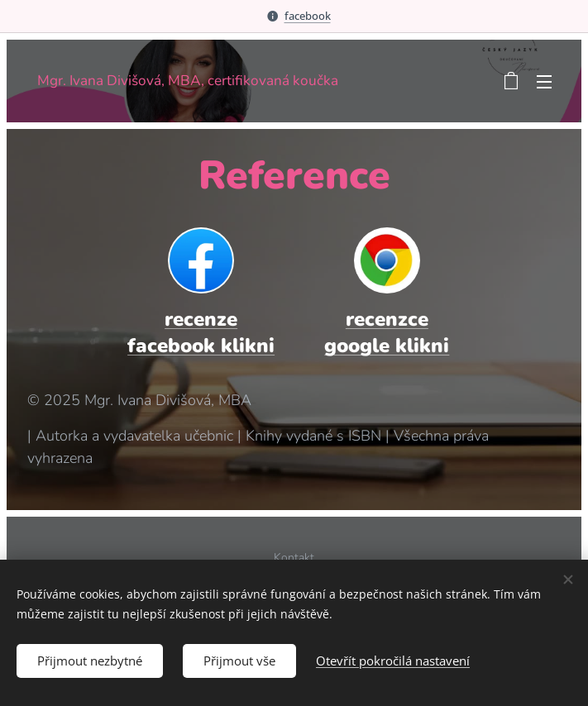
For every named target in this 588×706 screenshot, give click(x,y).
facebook (308, 16)
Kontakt (294, 558)
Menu (544, 82)
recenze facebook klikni (201, 332)
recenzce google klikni (387, 332)
